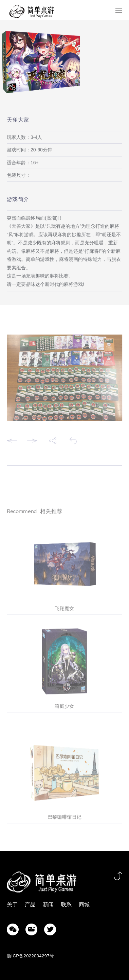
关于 (12, 904)
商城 (84, 904)
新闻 (48, 904)
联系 (66, 904)
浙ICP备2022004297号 (30, 956)
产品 (30, 904)
